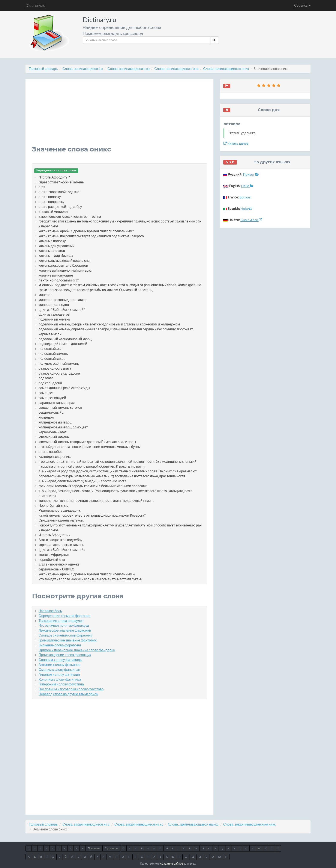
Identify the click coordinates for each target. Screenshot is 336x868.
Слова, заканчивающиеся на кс (139, 824)
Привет (251, 174)
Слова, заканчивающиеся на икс (193, 824)
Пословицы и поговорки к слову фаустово (71, 689)
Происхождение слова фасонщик (65, 655)
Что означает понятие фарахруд (64, 625)
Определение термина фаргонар (64, 616)
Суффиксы (111, 848)
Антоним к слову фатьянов (59, 665)
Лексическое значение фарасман (65, 630)
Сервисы (302, 5)
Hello (247, 186)
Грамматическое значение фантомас (68, 640)
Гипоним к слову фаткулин (59, 674)
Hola (246, 208)
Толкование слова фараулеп (61, 621)
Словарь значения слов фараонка (65, 635)
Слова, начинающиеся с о (82, 69)
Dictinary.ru (35, 5)
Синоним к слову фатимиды (60, 660)
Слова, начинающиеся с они (176, 69)
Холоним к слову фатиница (60, 679)
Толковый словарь (43, 69)
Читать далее (236, 143)
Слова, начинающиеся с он (128, 69)
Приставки (94, 848)
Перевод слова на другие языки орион (68, 694)
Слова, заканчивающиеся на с (86, 824)
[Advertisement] (119, 116)
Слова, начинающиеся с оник (226, 69)
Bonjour (246, 197)
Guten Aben (251, 220)
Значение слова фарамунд (60, 645)
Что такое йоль (50, 611)
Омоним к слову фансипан (59, 669)
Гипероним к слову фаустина (61, 684)
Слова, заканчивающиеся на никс (250, 824)
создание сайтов (172, 863)
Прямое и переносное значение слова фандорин (77, 650)
